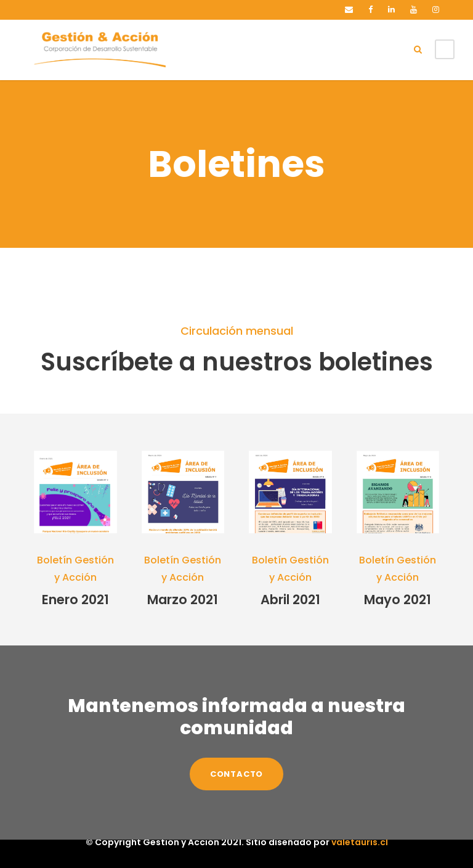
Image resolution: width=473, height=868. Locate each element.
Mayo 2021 (398, 600)
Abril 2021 (290, 600)
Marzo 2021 (183, 600)
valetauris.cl (350, 842)
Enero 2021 (75, 600)
